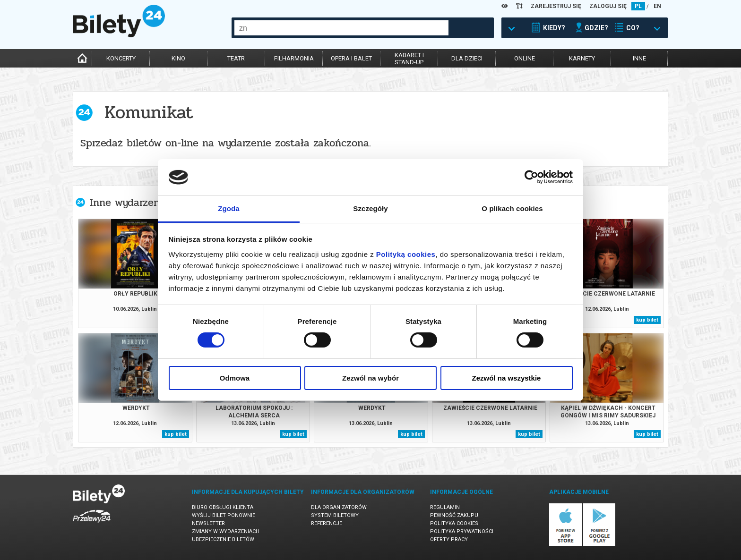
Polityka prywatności (462, 531)
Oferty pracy (449, 539)
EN (657, 6)
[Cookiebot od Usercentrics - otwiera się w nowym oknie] (531, 177)
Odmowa (235, 378)
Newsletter (208, 523)
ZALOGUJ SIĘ (608, 6)
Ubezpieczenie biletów (223, 539)
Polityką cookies (406, 254)
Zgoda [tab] (229, 208)
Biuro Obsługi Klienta (223, 507)
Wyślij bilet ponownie (224, 515)
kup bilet (647, 320)
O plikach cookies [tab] (512, 208)
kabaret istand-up (409, 59)
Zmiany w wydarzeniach (226, 531)
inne (639, 58)
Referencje (327, 523)
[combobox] (341, 28)
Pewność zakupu (454, 515)
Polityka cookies (454, 523)
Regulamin (445, 507)
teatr (236, 58)
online (525, 58)
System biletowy (335, 515)
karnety (582, 58)
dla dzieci (467, 58)
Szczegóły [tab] (370, 208)
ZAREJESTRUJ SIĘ (556, 6)
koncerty (121, 58)
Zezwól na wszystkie (507, 378)
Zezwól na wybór (370, 378)
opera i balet (351, 58)
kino (178, 58)
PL (638, 6)
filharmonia (294, 58)
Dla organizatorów (339, 507)
